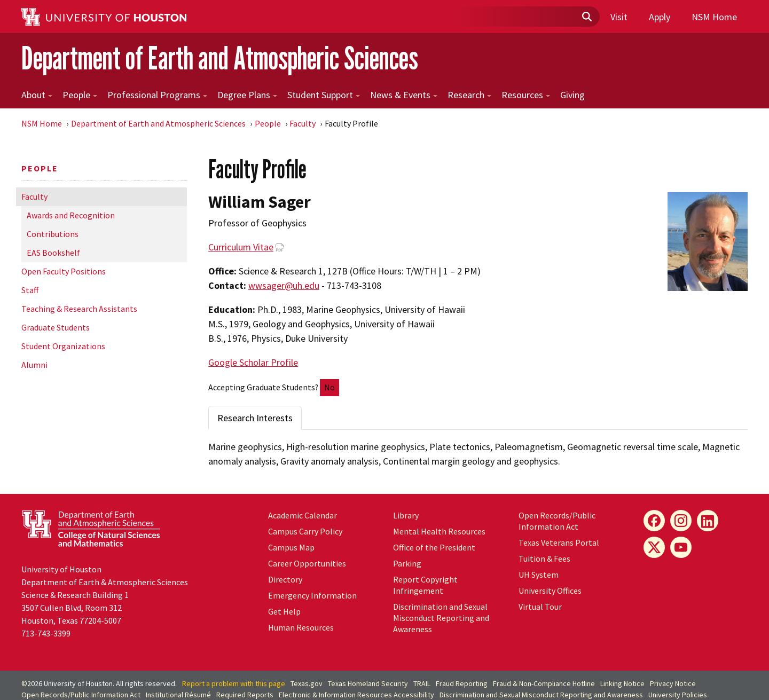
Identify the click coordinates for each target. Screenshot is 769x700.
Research (469, 95)
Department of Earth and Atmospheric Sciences (220, 58)
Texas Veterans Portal (559, 542)
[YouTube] (681, 547)
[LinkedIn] (708, 521)
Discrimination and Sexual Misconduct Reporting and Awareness (441, 618)
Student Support (324, 95)
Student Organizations (63, 346)
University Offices (550, 591)
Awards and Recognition (71, 215)
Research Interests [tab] (255, 418)
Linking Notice (622, 683)
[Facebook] (654, 521)
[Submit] (586, 17)
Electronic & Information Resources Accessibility (356, 695)
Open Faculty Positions (64, 271)
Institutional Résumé (178, 695)
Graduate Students (56, 327)
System (539, 575)
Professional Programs (157, 95)
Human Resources (301, 627)
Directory (285, 579)
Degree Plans (247, 95)
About (37, 95)
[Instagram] (681, 521)
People (80, 95)
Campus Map (291, 547)
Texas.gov (307, 683)
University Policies (678, 695)
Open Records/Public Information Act (557, 521)
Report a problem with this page (234, 683)
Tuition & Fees (544, 559)
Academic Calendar (303, 515)
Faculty (303, 123)
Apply (660, 17)
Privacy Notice (673, 683)
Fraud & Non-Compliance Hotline (544, 683)
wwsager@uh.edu (284, 285)
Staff (30, 290)
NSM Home (714, 17)
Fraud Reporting (462, 683)
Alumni (34, 365)
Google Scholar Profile (253, 362)
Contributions (53, 234)
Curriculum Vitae (241, 247)
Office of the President (434, 547)
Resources (526, 95)
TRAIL (422, 683)
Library (406, 515)
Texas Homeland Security (368, 683)
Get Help (284, 611)
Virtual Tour (540, 607)
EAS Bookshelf (53, 253)
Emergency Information (312, 595)
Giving (572, 95)
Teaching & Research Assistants (79, 309)
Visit (619, 17)
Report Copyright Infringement (425, 585)
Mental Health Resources (439, 531)
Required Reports (245, 695)
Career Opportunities (307, 563)
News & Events (404, 95)
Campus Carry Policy (305, 531)
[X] (654, 547)
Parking (407, 563)
